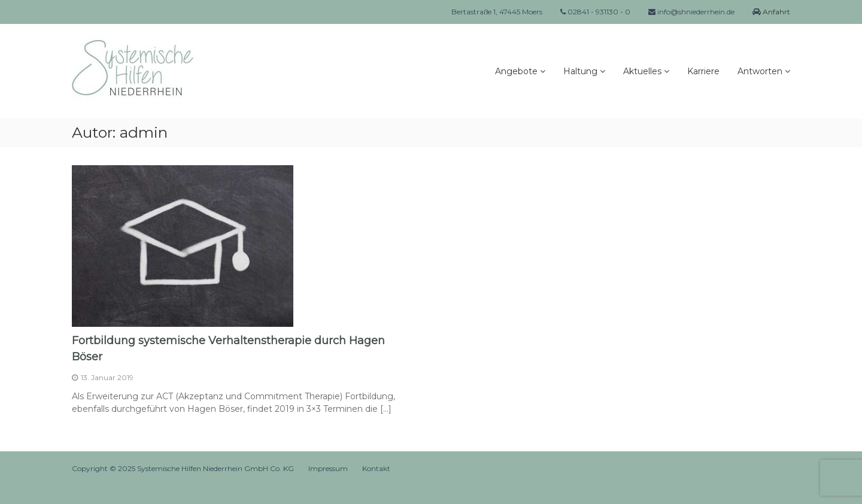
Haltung (580, 71)
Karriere (703, 71)
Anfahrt (776, 12)
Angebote (516, 71)
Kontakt (376, 468)
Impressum (328, 468)
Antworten (760, 71)
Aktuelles (642, 71)
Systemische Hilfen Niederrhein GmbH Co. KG (215, 468)
